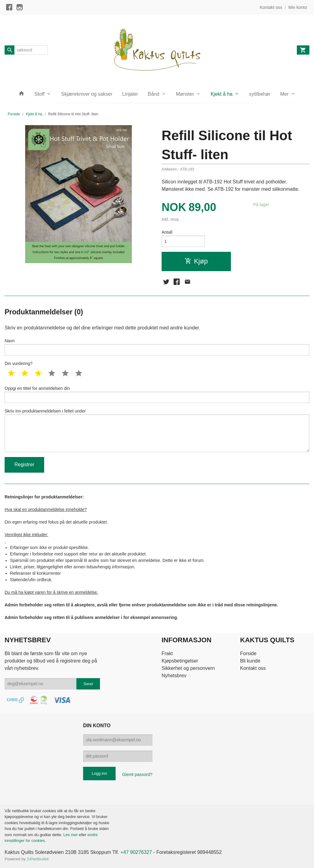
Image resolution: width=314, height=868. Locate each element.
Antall (167, 232)
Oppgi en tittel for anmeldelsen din (157, 394)
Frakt (167, 653)
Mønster (185, 94)
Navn (157, 347)
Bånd (153, 94)
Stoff (39, 94)
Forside (14, 114)
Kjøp (196, 261)
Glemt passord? (137, 774)
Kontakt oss (253, 668)
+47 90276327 (136, 852)
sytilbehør (260, 94)
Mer (285, 94)
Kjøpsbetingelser (180, 661)
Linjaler (130, 94)
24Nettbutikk (38, 859)
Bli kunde (250, 661)
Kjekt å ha (222, 94)
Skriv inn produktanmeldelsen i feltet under (157, 430)
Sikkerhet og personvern (188, 668)
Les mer (71, 835)
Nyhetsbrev (174, 676)
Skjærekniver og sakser (87, 94)
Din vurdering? (19, 363)
